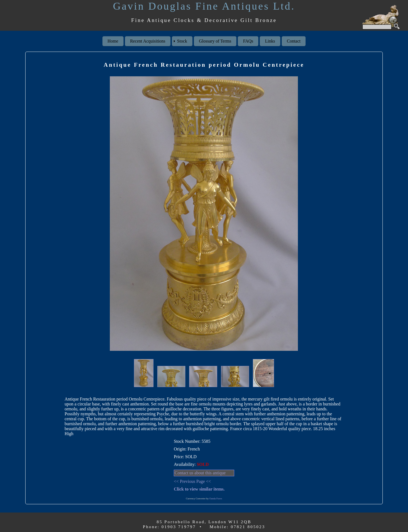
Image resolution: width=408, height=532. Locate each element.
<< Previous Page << (192, 481)
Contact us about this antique (200, 473)
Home (113, 41)
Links (270, 41)
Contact (294, 41)
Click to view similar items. (199, 489)
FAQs (248, 41)
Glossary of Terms (215, 41)
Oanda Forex (216, 499)
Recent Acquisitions (148, 41)
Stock (182, 41)
